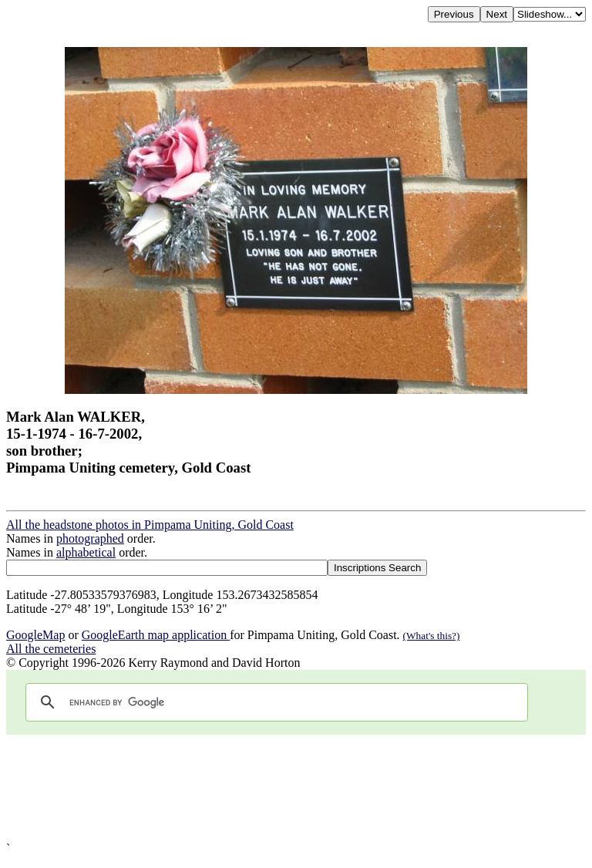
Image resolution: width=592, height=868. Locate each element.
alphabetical (86, 552)
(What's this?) (432, 636)
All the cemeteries (51, 649)
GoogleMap (35, 635)
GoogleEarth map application (156, 635)
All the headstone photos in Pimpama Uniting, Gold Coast (150, 525)
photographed (90, 538)
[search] (274, 702)
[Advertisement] (296, 788)
